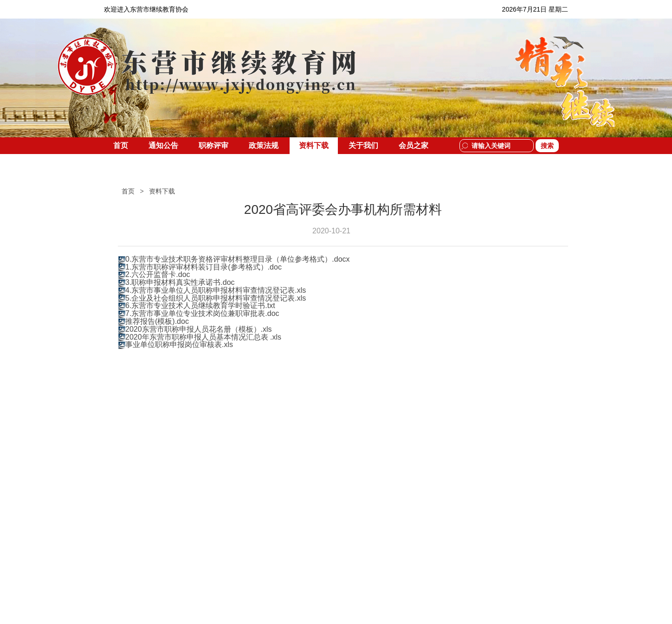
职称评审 (213, 145)
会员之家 (414, 145)
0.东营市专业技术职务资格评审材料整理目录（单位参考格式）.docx (238, 259)
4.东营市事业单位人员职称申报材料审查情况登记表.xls (216, 290)
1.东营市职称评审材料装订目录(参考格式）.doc (204, 267)
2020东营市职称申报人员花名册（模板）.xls (199, 329)
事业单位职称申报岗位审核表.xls (179, 344)
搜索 (547, 146)
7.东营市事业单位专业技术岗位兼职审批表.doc (202, 313)
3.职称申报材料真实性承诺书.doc (180, 282)
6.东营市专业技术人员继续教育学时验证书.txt (200, 306)
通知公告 (163, 145)
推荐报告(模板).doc (157, 321)
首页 (121, 145)
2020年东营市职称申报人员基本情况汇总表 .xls (203, 337)
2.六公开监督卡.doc (158, 274)
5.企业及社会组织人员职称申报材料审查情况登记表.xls (216, 298)
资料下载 (314, 145)
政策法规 (264, 145)
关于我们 (363, 145)
